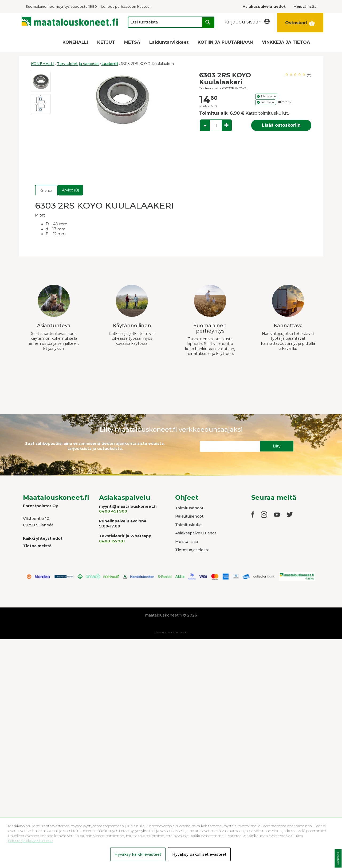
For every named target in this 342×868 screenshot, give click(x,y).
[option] (41, 82)
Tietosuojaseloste (192, 550)
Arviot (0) (70, 190)
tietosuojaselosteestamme (30, 841)
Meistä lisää (186, 542)
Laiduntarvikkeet (169, 42)
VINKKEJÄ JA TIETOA (286, 42)
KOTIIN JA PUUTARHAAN (225, 42)
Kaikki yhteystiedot (43, 538)
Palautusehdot (189, 516)
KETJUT (106, 42)
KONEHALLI (75, 42)
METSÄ (132, 42)
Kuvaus (46, 191)
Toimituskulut (188, 525)
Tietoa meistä (37, 546)
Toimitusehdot (189, 508)
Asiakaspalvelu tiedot (196, 533)
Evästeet (338, 859)
